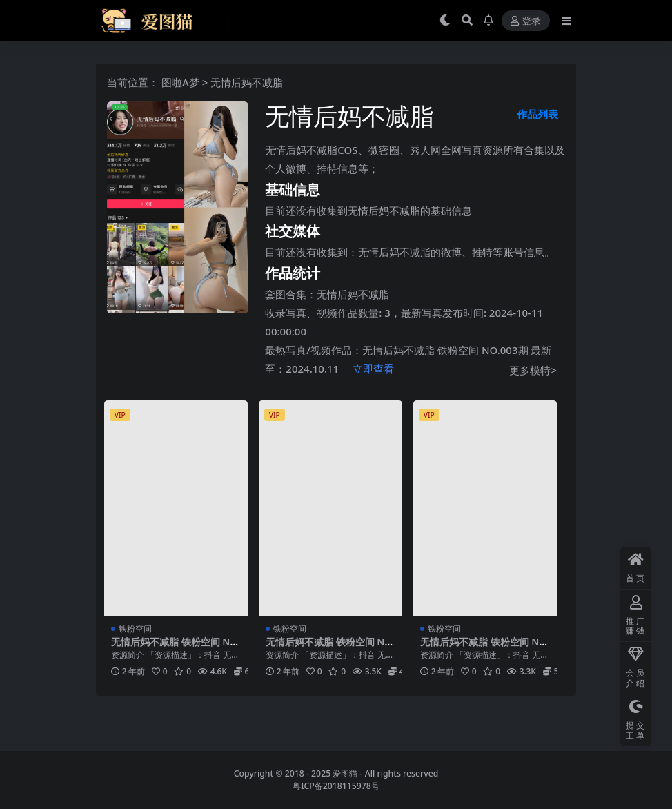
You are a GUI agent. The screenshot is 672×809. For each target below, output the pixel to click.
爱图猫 (345, 773)
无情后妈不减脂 (353, 294)
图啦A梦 (180, 82)
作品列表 (537, 114)
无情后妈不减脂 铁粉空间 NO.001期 (485, 647)
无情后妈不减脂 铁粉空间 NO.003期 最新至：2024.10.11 (176, 647)
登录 (526, 21)
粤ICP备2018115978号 (336, 786)
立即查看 (373, 369)
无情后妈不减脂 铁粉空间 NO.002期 (330, 647)
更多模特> (533, 370)
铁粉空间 (135, 628)
